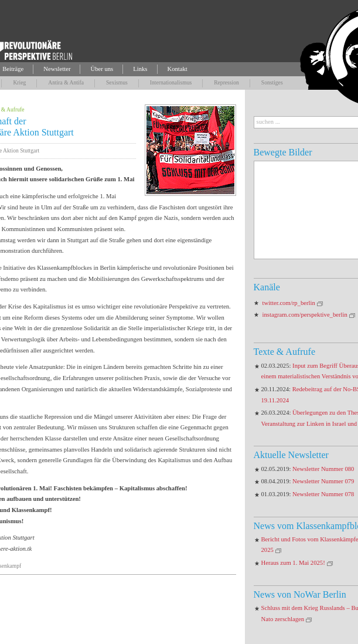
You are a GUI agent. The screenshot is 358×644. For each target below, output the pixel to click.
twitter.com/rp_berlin (289, 303)
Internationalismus (171, 82)
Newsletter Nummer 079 (323, 481)
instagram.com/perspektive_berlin (305, 315)
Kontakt (178, 69)
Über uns (102, 69)
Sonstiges (272, 82)
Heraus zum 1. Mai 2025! (293, 563)
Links (140, 69)
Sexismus (117, 82)
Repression (226, 82)
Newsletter (57, 69)
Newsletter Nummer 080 (323, 469)
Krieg (19, 82)
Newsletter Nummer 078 (323, 494)
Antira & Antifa (66, 82)
